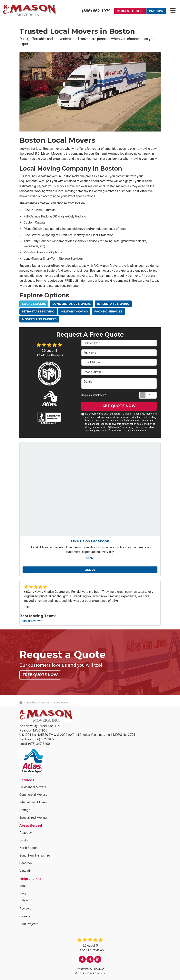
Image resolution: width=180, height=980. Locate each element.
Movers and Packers (39, 320)
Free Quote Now (40, 675)
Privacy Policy (139, 431)
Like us (90, 570)
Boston (24, 841)
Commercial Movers (33, 795)
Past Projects (29, 924)
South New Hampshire (35, 856)
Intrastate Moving (38, 312)
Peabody (26, 833)
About (23, 886)
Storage (25, 810)
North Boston (28, 848)
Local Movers (34, 304)
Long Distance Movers (72, 304)
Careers (25, 917)
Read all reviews (31, 621)
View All (25, 871)
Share (90, 558)
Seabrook (26, 864)
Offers (24, 901)
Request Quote (130, 11)
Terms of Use (119, 431)
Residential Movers (33, 788)
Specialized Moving (33, 818)
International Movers (34, 803)
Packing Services (108, 312)
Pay (156, 11)
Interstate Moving (113, 304)
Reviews (25, 909)
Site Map (99, 969)
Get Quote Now (119, 406)
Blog (23, 894)
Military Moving (74, 312)
